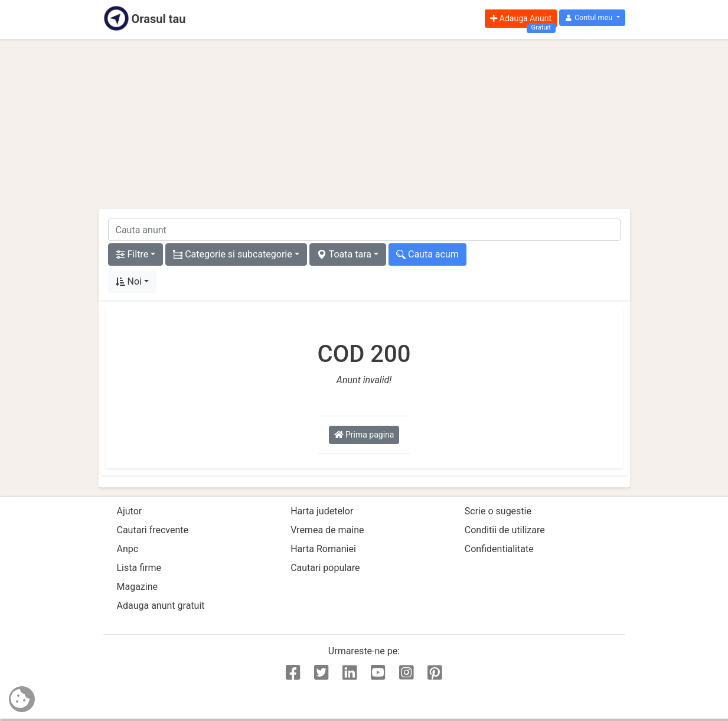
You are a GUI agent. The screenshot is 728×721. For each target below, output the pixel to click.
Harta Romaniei (323, 549)
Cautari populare (325, 568)
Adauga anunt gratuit (161, 606)
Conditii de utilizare (505, 530)
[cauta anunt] (364, 230)
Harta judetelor (322, 511)
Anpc (128, 549)
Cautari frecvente (153, 530)
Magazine (138, 587)
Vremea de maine (327, 530)
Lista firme (139, 568)
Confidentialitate (499, 549)
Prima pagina (364, 435)
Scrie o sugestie (498, 511)
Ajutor (130, 511)
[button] (592, 18)
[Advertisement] (364, 124)
